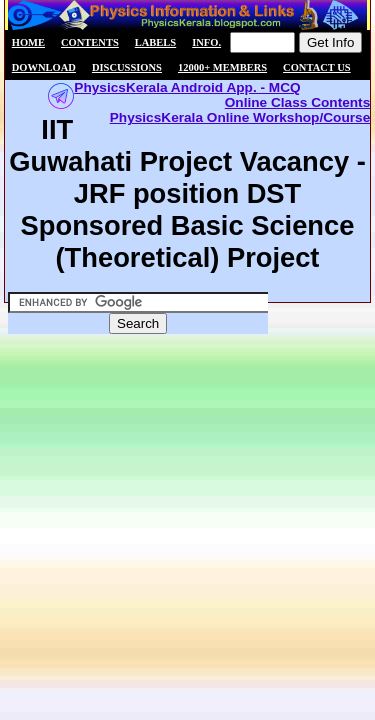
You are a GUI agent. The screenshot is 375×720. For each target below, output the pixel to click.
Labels (155, 42)
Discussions (127, 67)
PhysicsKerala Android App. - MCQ (187, 87)
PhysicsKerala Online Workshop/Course (240, 117)
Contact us (317, 67)
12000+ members (222, 67)
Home (28, 42)
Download (44, 67)
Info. (206, 42)
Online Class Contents (298, 102)
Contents (90, 42)
